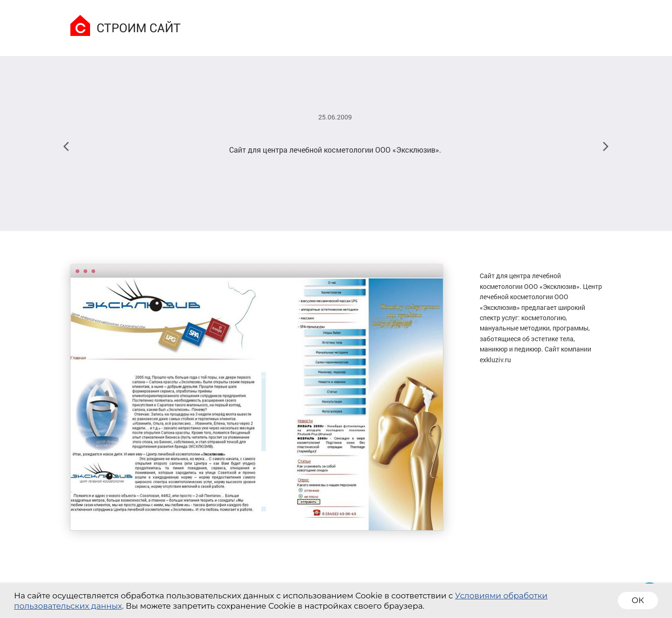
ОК (638, 600)
